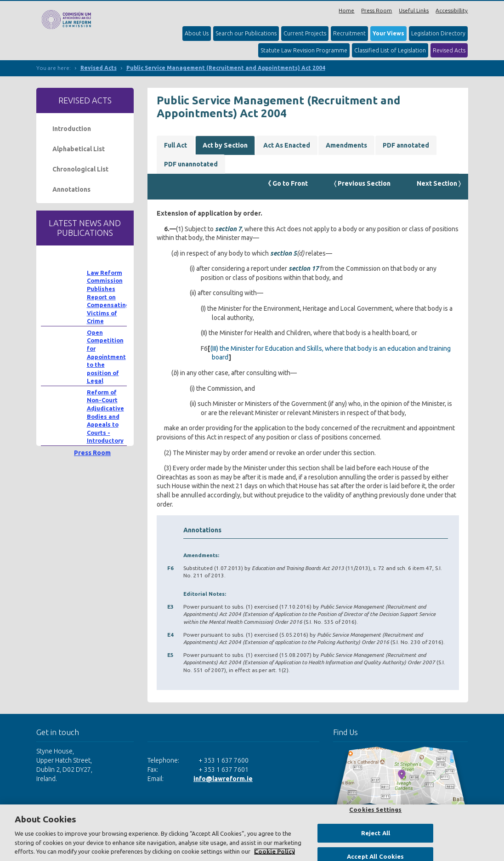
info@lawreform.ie (223, 779)
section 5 (283, 253)
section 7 (228, 229)
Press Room (377, 10)
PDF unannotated (191, 164)
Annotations (71, 189)
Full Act (176, 145)
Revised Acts (449, 50)
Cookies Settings (375, 810)
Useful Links (414, 10)
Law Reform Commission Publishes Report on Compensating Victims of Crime (108, 297)
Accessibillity (452, 10)
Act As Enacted (287, 145)
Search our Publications (246, 33)
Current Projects (305, 33)
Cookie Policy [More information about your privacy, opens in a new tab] (275, 851)
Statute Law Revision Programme (304, 50)
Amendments (346, 145)
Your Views (388, 33)
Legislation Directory (438, 33)
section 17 (304, 268)
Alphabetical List (79, 149)
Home (346, 10)
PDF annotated (406, 145)
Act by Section (225, 145)
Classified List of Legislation (390, 50)
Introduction (72, 129)
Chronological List (80, 169)
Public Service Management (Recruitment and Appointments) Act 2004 (226, 68)
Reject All (376, 833)
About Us (197, 33)
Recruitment (349, 33)
